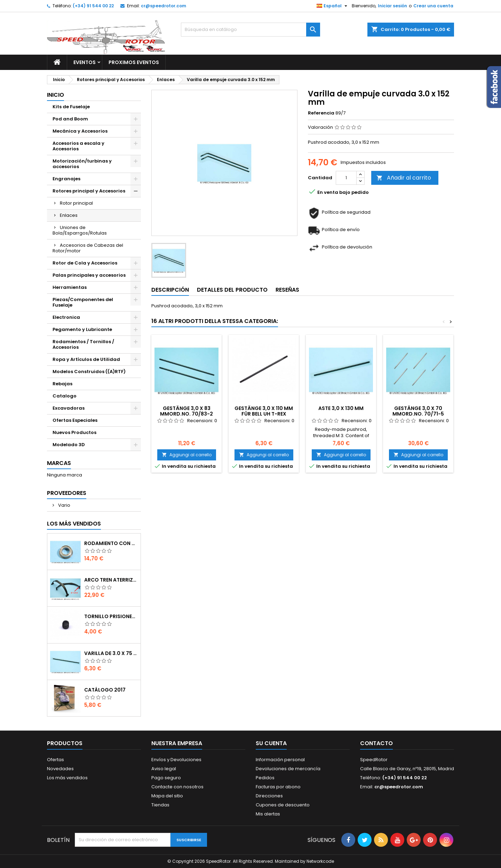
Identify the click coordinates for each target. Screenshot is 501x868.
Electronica (66, 317)
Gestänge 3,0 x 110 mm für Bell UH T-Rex (264, 411)
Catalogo (65, 396)
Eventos (85, 62)
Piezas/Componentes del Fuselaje (83, 302)
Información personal (280, 760)
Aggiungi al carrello (187, 455)
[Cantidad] (346, 178)
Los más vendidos (74, 524)
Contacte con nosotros (177, 787)
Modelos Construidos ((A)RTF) (89, 372)
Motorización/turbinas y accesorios (82, 164)
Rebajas (62, 384)
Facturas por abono (278, 787)
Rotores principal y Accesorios (89, 191)
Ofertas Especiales (75, 420)
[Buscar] (250, 30)
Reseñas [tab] (287, 290)
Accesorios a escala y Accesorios (78, 146)
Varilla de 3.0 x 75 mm (111, 653)
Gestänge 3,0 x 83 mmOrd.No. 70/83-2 (186, 411)
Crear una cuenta (433, 6)
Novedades (60, 769)
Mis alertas (268, 814)
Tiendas (160, 805)
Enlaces (69, 215)
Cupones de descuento (283, 805)
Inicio (55, 95)
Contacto (376, 743)
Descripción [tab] (170, 290)
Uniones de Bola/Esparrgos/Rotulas (80, 230)
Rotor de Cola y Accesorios (85, 263)
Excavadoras (69, 408)
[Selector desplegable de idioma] (333, 6)
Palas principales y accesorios (89, 275)
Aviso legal (164, 769)
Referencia (321, 113)
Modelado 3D (69, 445)
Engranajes (66, 179)
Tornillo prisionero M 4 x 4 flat (111, 616)
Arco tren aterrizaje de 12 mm (111, 580)
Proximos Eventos (134, 62)
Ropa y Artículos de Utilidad (86, 359)
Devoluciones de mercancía (288, 769)
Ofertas (55, 760)
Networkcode (320, 861)
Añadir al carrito (404, 178)
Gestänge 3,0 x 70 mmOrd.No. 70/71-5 (418, 411)
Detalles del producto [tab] (232, 290)
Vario (64, 505)
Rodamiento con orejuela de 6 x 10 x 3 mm (111, 543)
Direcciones (269, 796)
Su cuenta (271, 743)
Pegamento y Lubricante (82, 329)
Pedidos (265, 778)
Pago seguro (166, 778)
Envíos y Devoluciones (176, 760)
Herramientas (70, 287)
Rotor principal (76, 203)
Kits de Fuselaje (71, 107)
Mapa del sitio (167, 796)
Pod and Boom (70, 119)
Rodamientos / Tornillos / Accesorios (83, 344)
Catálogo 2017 (105, 690)
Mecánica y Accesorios (80, 131)
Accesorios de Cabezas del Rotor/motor (88, 248)
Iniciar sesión (392, 6)
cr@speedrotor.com (164, 6)
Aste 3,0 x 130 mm (341, 408)
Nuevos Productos (74, 432)
